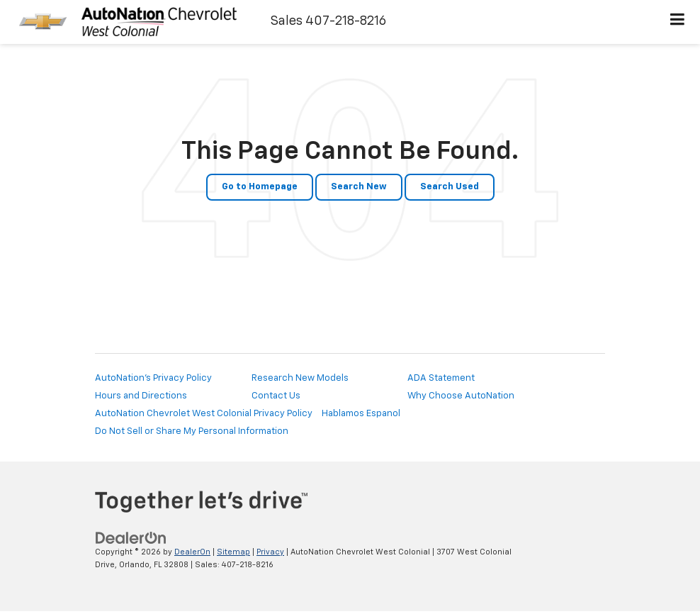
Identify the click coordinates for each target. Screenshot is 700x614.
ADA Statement (441, 378)
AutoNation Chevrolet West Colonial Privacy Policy (204, 414)
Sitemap (233, 552)
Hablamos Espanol (361, 414)
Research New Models (300, 378)
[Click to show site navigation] (678, 22)
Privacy (270, 552)
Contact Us (276, 396)
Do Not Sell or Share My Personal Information (192, 431)
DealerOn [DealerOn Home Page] (192, 552)
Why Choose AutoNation (461, 396)
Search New (359, 187)
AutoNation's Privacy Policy (153, 378)
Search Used (450, 187)
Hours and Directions (141, 396)
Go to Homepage (260, 187)
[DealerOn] (131, 538)
